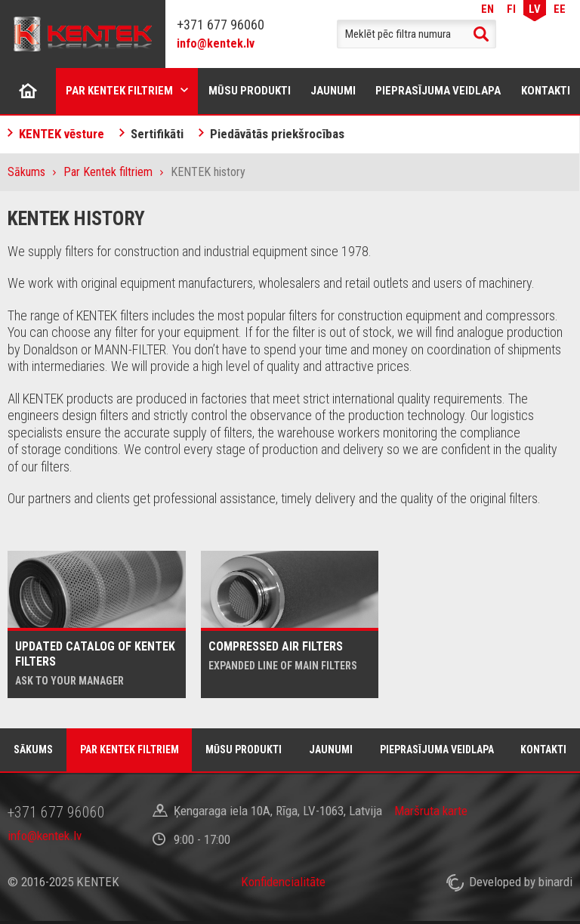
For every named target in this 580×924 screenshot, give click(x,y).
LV (535, 9)
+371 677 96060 (221, 25)
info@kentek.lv (216, 43)
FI (511, 9)
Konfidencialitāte (283, 882)
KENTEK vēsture (62, 134)
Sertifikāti (157, 134)
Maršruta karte (431, 811)
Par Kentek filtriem (119, 91)
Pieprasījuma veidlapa (438, 91)
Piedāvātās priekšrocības (277, 134)
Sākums (28, 91)
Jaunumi (333, 91)
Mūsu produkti (250, 91)
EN (487, 9)
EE (560, 9)
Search (481, 34)
